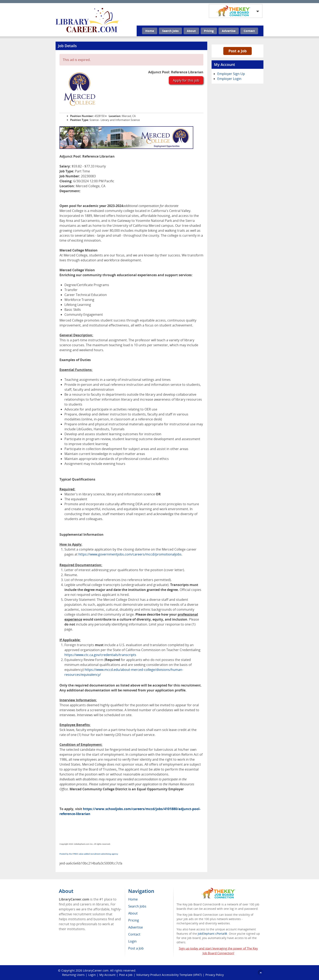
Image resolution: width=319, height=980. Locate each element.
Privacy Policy (215, 975)
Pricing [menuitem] (134, 920)
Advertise (229, 31)
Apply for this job (186, 80)
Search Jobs (170, 31)
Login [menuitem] (132, 941)
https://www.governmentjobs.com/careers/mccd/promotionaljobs (130, 554)
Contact (249, 31)
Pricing (209, 31)
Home (150, 31)
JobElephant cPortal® (212, 934)
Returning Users (73, 975)
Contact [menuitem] (134, 934)
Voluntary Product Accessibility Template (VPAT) (169, 975)
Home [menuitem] (133, 899)
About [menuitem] (133, 913)
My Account (107, 975)
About (191, 31)
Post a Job (238, 51)
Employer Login (229, 79)
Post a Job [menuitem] (136, 948)
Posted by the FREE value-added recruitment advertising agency (89, 854)
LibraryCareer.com (96, 970)
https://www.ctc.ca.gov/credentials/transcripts (100, 655)
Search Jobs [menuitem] (137, 906)
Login (92, 975)
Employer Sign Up (231, 74)
